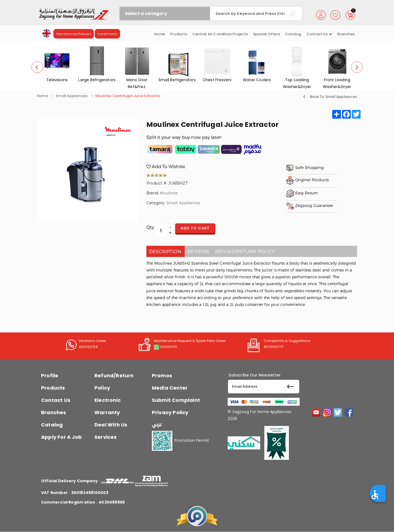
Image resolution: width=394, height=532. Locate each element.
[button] (47, 33)
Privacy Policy (170, 412)
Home (160, 34)
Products (179, 34)
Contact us (319, 34)
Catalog (293, 34)
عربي (157, 425)
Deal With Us (111, 425)
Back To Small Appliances (334, 96)
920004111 (168, 347)
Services (106, 437)
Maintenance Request (74, 34)
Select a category (146, 14)
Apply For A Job (61, 437)
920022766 (88, 347)
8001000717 (274, 347)
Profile (50, 375)
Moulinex (169, 193)
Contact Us (56, 400)
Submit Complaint (176, 400)
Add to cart (198, 229)
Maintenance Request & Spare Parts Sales (190, 341)
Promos (162, 375)
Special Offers (266, 34)
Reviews (198, 251)
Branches (346, 34)
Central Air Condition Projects (220, 34)
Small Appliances (72, 96)
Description (165, 251)
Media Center (170, 388)
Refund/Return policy (245, 251)
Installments (107, 34)
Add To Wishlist (166, 166)
